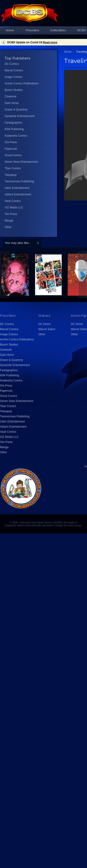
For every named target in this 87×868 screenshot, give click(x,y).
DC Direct (44, 324)
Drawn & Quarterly (16, 110)
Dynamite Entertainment (20, 116)
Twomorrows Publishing (19, 181)
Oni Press (11, 142)
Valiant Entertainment (18, 194)
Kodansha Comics (16, 136)
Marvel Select (47, 329)
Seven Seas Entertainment (21, 162)
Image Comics (14, 77)
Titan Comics (13, 168)
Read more (50, 42)
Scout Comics (13, 155)
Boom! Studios (14, 90)
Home (10, 30)
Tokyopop (11, 175)
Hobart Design (74, 525)
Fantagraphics (13, 123)
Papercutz (11, 149)
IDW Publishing (14, 129)
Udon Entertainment (17, 188)
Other (8, 227)
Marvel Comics (14, 70)
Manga (9, 221)
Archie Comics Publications (21, 83)
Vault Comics (13, 201)
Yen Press (11, 214)
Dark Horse (12, 103)
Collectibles (58, 30)
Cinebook (11, 97)
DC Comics (12, 64)
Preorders (32, 30)
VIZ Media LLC (14, 207)
